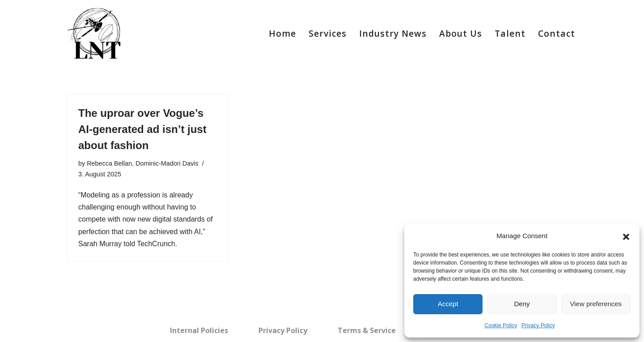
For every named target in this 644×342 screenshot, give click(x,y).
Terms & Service (367, 330)
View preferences (596, 304)
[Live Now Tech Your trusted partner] (94, 34)
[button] (626, 236)
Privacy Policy (538, 325)
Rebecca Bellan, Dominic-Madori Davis (143, 163)
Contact (557, 33)
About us (461, 33)
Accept (448, 304)
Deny (522, 304)
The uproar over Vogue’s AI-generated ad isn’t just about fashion (142, 129)
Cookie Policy (501, 325)
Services (328, 33)
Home (282, 33)
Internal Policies (199, 330)
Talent (510, 33)
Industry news (393, 33)
